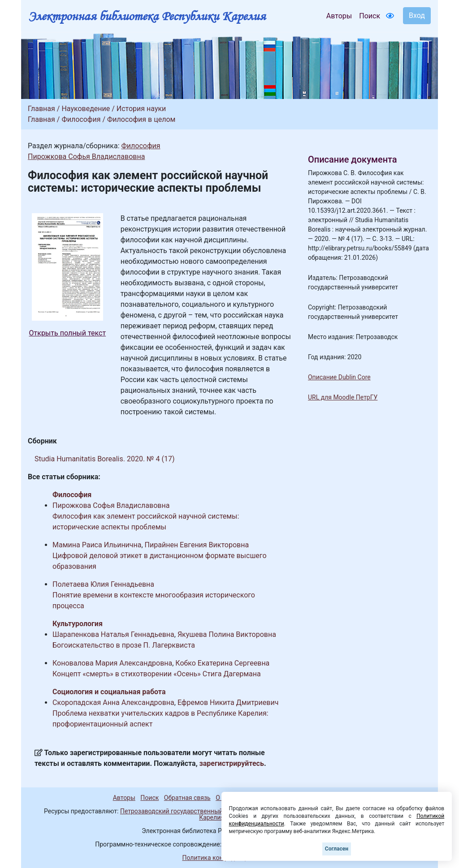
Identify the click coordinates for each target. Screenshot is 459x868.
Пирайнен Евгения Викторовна (197, 545)
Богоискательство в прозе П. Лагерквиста (124, 645)
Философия (81, 119)
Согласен (337, 849)
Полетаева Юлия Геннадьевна (103, 584)
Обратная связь (187, 798)
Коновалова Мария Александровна (112, 663)
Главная (41, 109)
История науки (141, 109)
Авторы (339, 16)
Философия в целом (141, 119)
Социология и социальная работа (109, 692)
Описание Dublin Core (339, 377)
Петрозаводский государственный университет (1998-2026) (208, 811)
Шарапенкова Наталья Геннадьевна (113, 634)
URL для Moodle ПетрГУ (343, 397)
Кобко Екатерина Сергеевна (222, 663)
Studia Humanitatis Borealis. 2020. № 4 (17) (104, 459)
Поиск (370, 16)
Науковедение (86, 109)
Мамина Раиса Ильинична (97, 545)
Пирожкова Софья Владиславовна (86, 157)
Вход (417, 15)
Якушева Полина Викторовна (227, 634)
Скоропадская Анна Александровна (113, 703)
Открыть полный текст (68, 333)
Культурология (78, 624)
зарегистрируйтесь (232, 763)
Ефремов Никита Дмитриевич (228, 703)
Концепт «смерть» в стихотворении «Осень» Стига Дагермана (157, 674)
